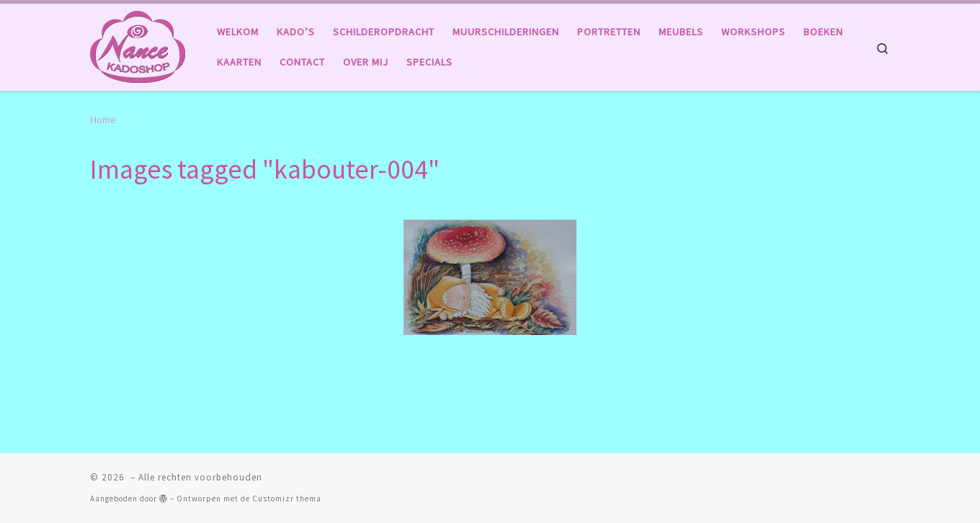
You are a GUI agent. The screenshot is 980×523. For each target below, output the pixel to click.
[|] (138, 44)
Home (103, 120)
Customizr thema (287, 499)
